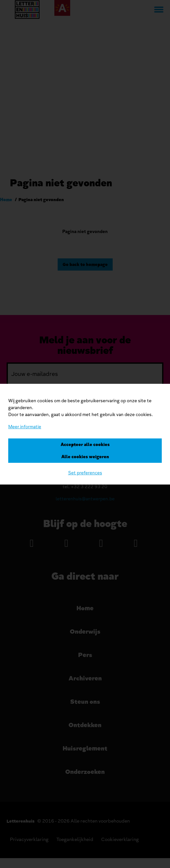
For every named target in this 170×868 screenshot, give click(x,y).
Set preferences (85, 473)
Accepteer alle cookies (85, 445)
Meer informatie (25, 427)
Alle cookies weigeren (85, 457)
